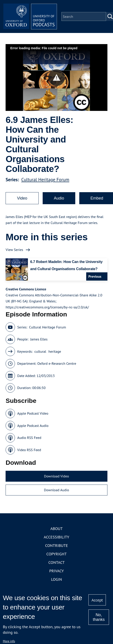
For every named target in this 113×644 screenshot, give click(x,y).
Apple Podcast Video (33, 413)
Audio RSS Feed (29, 438)
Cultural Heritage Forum (45, 180)
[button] (57, 78)
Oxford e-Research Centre (57, 363)
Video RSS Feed (29, 450)
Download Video (56, 476)
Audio (59, 198)
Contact (57, 562)
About (56, 529)
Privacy (56, 571)
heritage (55, 351)
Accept (97, 600)
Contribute (56, 545)
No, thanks (99, 617)
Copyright (57, 554)
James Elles (39, 339)
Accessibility (56, 537)
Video (22, 198)
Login (57, 579)
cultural (40, 351)
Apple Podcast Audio (33, 426)
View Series (14, 250)
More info (9, 641)
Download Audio (56, 490)
